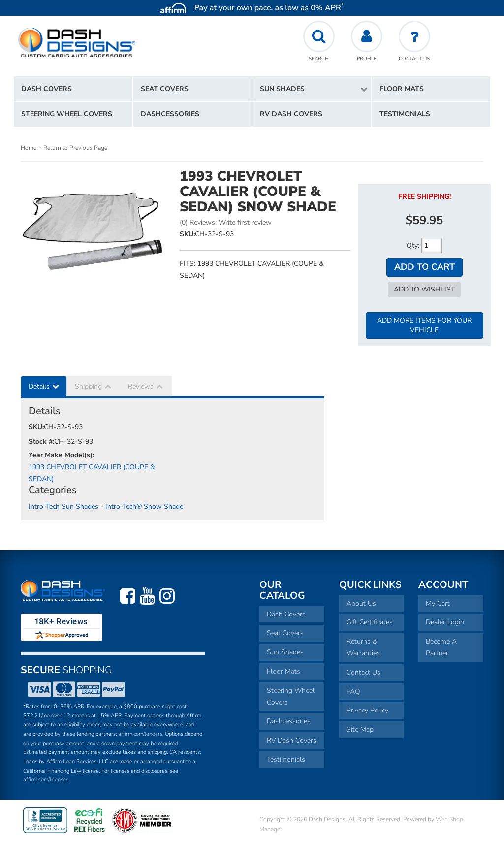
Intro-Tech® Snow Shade (144, 506)
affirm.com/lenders (140, 734)
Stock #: (41, 441)
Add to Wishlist (424, 289)
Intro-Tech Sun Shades (63, 506)
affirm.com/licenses (46, 780)
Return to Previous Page (75, 148)
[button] (312, 89)
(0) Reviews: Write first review (226, 222)
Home (29, 148)
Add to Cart (425, 267)
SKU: (187, 234)
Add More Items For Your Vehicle (424, 325)
